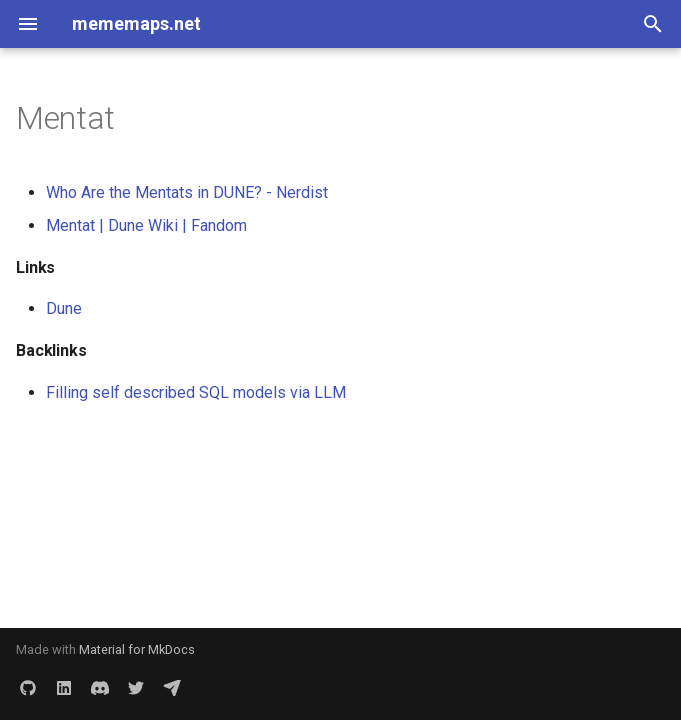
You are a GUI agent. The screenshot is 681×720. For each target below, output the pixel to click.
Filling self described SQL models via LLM (196, 392)
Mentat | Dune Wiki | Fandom (146, 225)
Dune (64, 308)
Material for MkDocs (137, 649)
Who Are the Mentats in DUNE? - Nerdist (187, 192)
